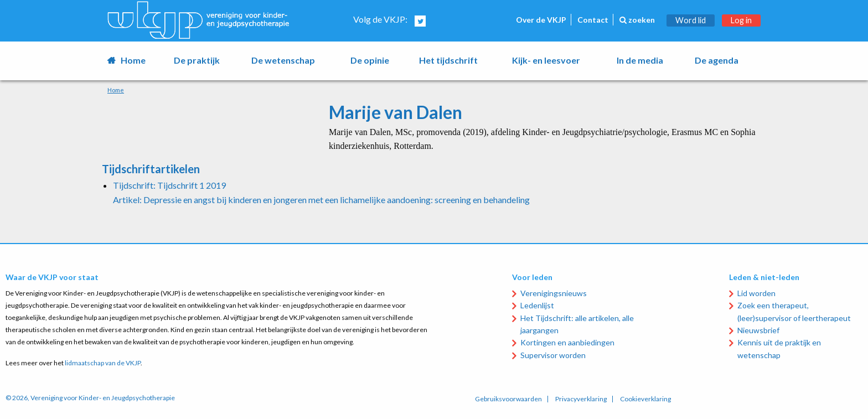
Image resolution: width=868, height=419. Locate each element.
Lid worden (756, 293)
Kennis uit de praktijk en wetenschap (779, 348)
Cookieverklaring (645, 399)
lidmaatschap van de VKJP (103, 363)
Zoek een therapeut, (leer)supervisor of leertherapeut (794, 311)
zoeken (637, 20)
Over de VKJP (541, 20)
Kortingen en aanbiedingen (567, 342)
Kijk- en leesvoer (546, 60)
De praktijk (197, 60)
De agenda (717, 60)
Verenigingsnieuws (554, 293)
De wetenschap (283, 60)
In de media (640, 60)
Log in (741, 20)
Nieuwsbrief (758, 330)
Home (133, 60)
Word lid (691, 20)
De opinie (370, 60)
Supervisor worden (553, 355)
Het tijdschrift (448, 60)
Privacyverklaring (581, 399)
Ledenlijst (537, 305)
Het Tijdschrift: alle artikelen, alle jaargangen (577, 324)
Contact (593, 20)
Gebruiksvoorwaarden (508, 399)
